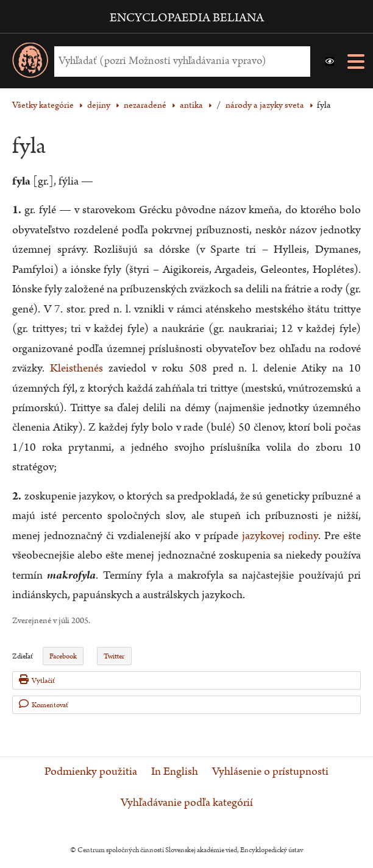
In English (175, 772)
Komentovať (44, 704)
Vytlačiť (37, 680)
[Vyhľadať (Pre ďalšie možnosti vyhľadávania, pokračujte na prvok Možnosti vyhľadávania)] (179, 61)
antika (191, 105)
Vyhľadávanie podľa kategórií (187, 803)
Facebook (63, 656)
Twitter (114, 656)
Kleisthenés (76, 368)
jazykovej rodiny (280, 536)
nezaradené (145, 105)
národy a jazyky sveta (265, 105)
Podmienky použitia (91, 772)
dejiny (99, 105)
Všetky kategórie (43, 105)
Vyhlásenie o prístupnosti (270, 772)
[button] (330, 62)
